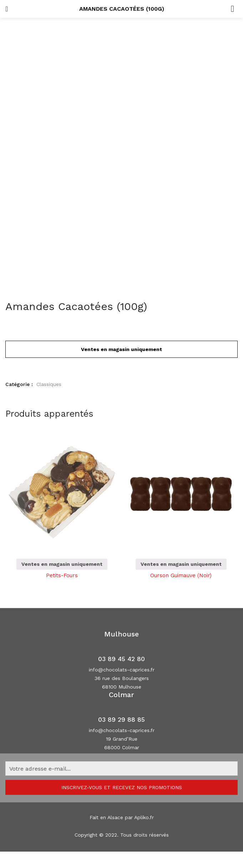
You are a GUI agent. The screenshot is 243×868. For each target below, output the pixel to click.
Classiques (49, 384)
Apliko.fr (144, 817)
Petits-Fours (62, 575)
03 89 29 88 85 (121, 720)
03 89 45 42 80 (121, 659)
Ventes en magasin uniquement (62, 564)
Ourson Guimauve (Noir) (181, 575)
